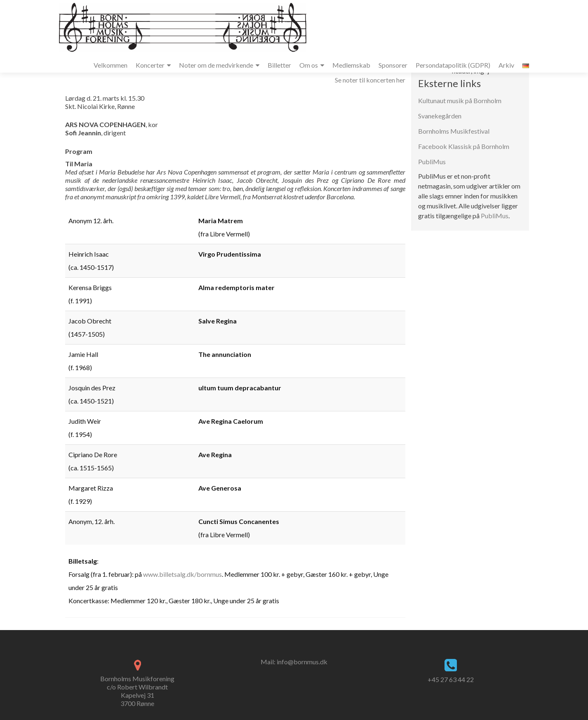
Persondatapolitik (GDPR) (453, 65)
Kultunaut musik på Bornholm (460, 100)
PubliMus (432, 162)
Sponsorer (393, 65)
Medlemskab (351, 65)
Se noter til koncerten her (370, 80)
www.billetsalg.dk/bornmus (182, 574)
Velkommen (111, 65)
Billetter (279, 65)
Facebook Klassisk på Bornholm (464, 146)
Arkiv (506, 65)
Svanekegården (440, 116)
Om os (309, 65)
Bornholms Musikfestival (454, 131)
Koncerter (150, 65)
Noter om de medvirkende (216, 65)
